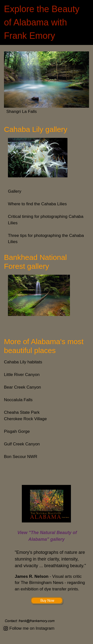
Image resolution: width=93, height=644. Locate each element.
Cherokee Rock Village (25, 419)
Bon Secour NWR (21, 457)
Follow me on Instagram (28, 628)
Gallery (15, 191)
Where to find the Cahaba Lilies (37, 204)
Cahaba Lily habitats (23, 362)
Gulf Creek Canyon (22, 444)
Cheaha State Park (22, 412)
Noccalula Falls (18, 400)
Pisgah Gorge (17, 431)
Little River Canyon (22, 375)
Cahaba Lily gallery (37, 129)
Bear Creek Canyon (22, 387)
